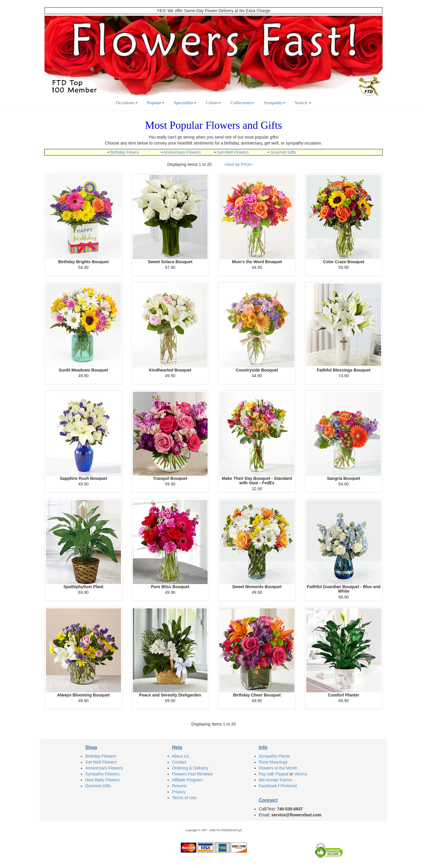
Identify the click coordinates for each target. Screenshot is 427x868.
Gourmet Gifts (283, 152)
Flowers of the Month (278, 768)
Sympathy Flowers (102, 774)
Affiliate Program (187, 780)
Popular (156, 103)
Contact (179, 762)
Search (303, 103)
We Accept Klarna (275, 780)
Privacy (179, 792)
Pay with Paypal (274, 774)
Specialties (185, 103)
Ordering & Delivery (190, 768)
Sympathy (274, 103)
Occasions (126, 103)
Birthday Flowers (101, 756)
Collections (242, 103)
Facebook (268, 786)
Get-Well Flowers (233, 152)
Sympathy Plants (274, 756)
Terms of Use (184, 798)
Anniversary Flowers (182, 152)
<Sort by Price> (239, 164)
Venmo (301, 774)
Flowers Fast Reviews (192, 774)
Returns (179, 786)
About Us (181, 756)
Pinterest (289, 786)
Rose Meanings (273, 762)
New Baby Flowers (103, 780)
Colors (213, 103)
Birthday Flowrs (124, 152)
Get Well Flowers (101, 762)
